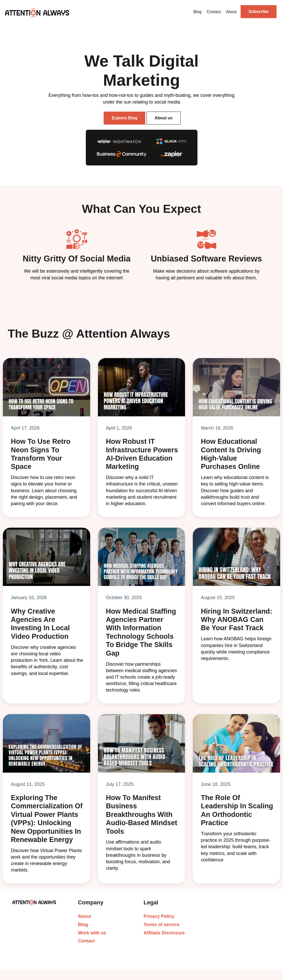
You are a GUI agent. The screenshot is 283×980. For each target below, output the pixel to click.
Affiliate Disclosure (164, 933)
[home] (37, 13)
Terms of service (162, 925)
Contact (214, 12)
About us (163, 118)
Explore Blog (124, 118)
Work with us (92, 933)
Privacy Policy (159, 916)
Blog (197, 12)
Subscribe (259, 12)
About (231, 12)
